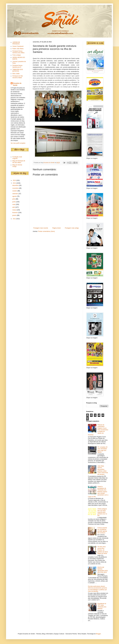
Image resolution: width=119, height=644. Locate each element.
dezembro (16, 185)
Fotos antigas (17, 55)
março (14, 210)
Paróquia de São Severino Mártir (18, 77)
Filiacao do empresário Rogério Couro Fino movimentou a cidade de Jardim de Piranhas (98, 430)
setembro (15, 194)
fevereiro (15, 213)
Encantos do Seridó (17, 84)
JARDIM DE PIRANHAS (16, 43)
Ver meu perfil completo (18, 143)
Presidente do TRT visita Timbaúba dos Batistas (102, 606)
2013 (15, 180)
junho (14, 202)
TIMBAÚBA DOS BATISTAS (18, 70)
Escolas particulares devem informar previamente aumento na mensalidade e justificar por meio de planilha (97, 589)
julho (14, 199)
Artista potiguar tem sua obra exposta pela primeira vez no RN (102, 512)
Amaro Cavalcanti (18, 46)
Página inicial (56, 228)
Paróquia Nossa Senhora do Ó (17, 66)
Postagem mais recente (41, 228)
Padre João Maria (18, 49)
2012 (15, 183)
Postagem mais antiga (72, 228)
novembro (16, 188)
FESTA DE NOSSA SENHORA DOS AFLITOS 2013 (103, 570)
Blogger (98, 634)
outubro (15, 191)
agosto (15, 196)
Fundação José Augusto (17, 158)
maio (14, 204)
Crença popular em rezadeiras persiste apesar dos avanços (102, 530)
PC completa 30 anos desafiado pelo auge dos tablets (102, 450)
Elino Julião (16, 74)
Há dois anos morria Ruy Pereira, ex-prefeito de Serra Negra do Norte (103, 550)
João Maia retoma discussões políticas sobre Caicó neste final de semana (103, 470)
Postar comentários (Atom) (47, 231)
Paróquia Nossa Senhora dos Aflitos (18, 52)
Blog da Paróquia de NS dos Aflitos (19, 162)
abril (14, 207)
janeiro (15, 215)
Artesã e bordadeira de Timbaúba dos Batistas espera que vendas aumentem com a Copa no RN (98, 492)
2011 (15, 219)
